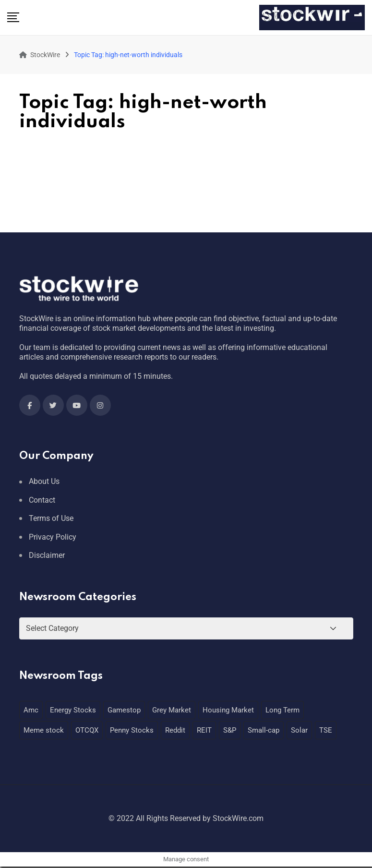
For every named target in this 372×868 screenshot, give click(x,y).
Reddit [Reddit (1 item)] (175, 730)
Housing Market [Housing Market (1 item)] (228, 710)
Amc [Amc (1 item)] (31, 710)
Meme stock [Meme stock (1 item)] (44, 730)
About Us (44, 481)
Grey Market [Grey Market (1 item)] (172, 710)
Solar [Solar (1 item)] (299, 730)
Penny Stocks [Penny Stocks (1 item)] (132, 730)
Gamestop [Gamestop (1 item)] (124, 710)
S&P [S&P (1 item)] (230, 730)
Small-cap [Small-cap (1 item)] (264, 730)
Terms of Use (51, 518)
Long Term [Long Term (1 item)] (282, 710)
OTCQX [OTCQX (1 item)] (87, 730)
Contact (42, 500)
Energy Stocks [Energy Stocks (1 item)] (73, 710)
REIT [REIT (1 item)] (204, 730)
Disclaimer (47, 555)
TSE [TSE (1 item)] (326, 730)
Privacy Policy (53, 537)
